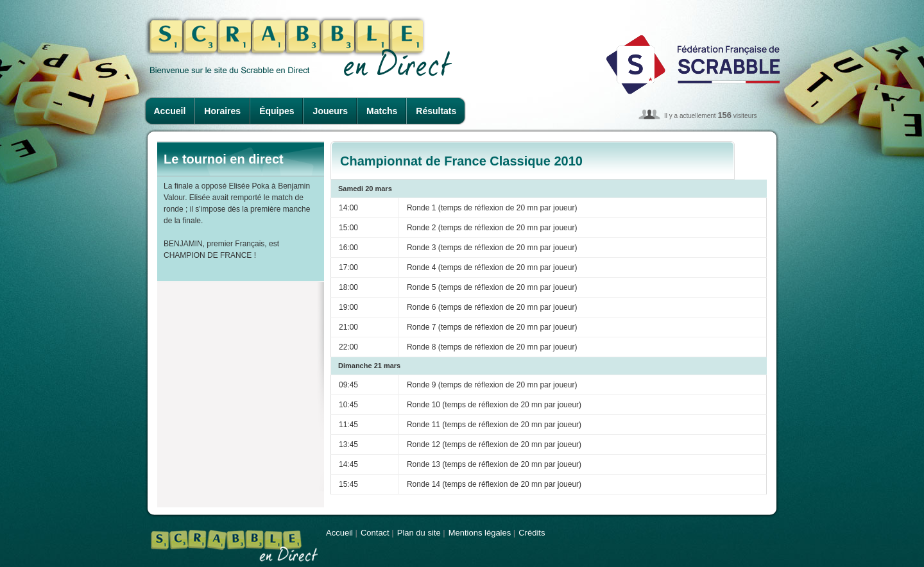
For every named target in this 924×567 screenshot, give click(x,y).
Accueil (170, 111)
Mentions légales (480, 533)
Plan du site (419, 533)
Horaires (222, 111)
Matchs (382, 111)
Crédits (532, 533)
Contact (375, 533)
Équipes (277, 111)
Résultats (436, 111)
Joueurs (330, 111)
